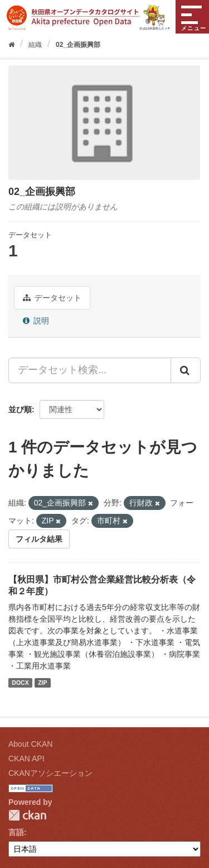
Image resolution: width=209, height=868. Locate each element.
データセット (52, 298)
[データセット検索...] (90, 370)
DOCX (20, 683)
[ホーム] (11, 45)
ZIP (42, 683)
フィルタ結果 (39, 539)
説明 (36, 321)
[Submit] (186, 370)
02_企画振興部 (78, 45)
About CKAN (30, 744)
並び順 (20, 409)
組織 (35, 45)
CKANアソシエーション (50, 773)
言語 (16, 832)
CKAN (27, 815)
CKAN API (26, 759)
